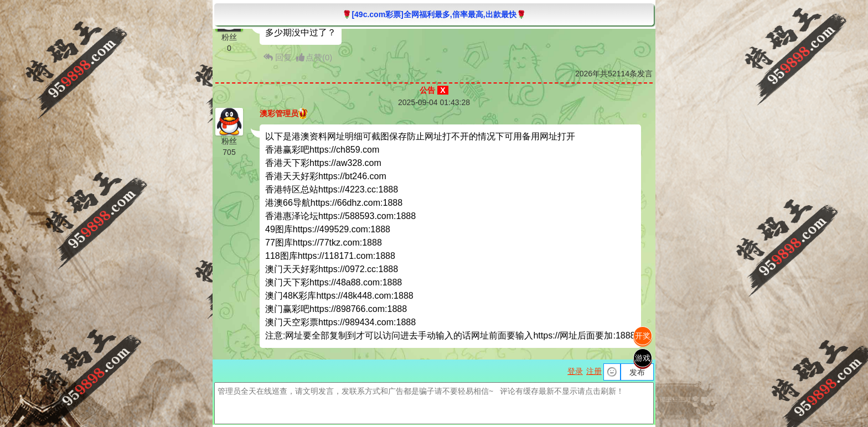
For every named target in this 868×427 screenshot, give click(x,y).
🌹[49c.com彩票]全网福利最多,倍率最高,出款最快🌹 (434, 14)
